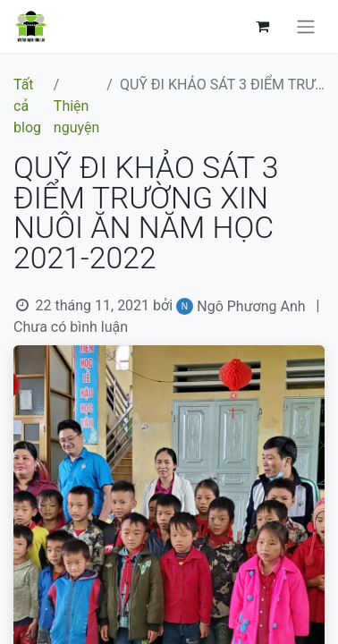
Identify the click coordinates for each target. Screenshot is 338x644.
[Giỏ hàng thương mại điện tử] (262, 26)
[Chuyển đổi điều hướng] (306, 26)
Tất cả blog (27, 106)
